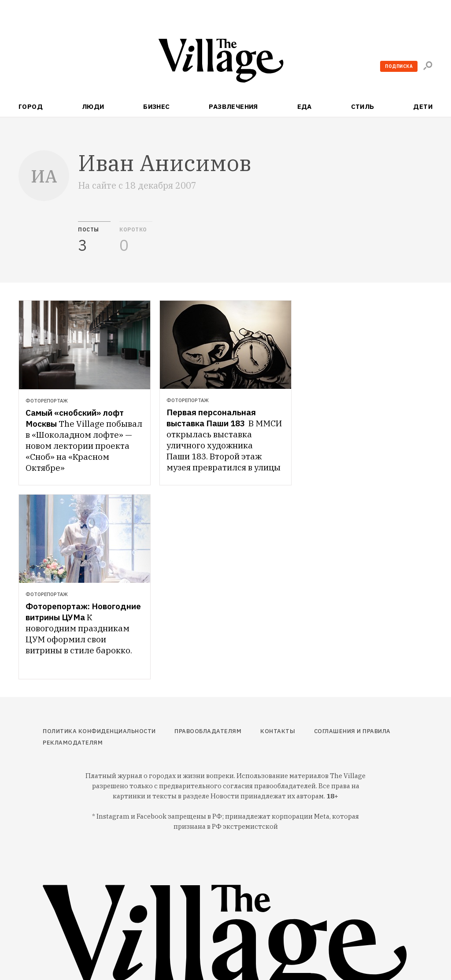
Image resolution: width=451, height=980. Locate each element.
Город (31, 106)
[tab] (94, 238)
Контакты (278, 731)
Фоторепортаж (47, 401)
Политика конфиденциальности (99, 731)
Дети (423, 106)
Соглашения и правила (352, 731)
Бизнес (157, 106)
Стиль (363, 106)
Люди (93, 106)
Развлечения (233, 106)
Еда (305, 106)
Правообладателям (208, 731)
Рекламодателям (73, 743)
